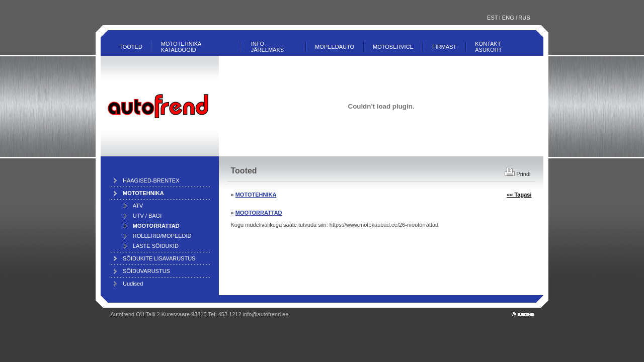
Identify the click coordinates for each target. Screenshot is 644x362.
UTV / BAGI (147, 216)
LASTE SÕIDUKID (156, 246)
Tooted (131, 47)
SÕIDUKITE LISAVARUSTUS (159, 258)
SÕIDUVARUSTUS (146, 271)
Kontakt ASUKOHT (488, 47)
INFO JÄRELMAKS (267, 47)
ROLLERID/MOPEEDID (162, 236)
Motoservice (393, 47)
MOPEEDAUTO (335, 47)
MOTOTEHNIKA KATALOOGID (181, 47)
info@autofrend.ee (266, 314)
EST (492, 18)
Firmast (444, 47)
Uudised (133, 284)
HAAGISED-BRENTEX (151, 180)
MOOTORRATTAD (259, 213)
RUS (524, 18)
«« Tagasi (519, 195)
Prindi (517, 174)
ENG (508, 18)
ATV (138, 206)
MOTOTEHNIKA (256, 195)
